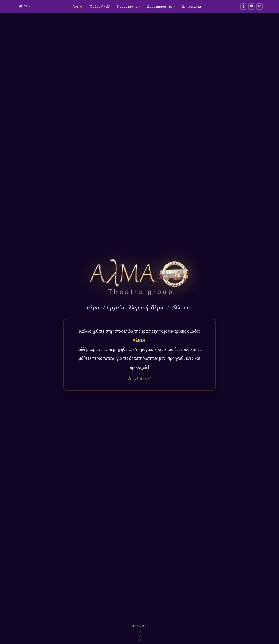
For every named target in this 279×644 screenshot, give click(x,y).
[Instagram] (260, 6)
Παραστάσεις (129, 6)
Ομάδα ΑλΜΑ (100, 6)
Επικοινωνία (191, 6)
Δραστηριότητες (161, 6)
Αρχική (78, 6)
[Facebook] (244, 6)
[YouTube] (252, 6)
